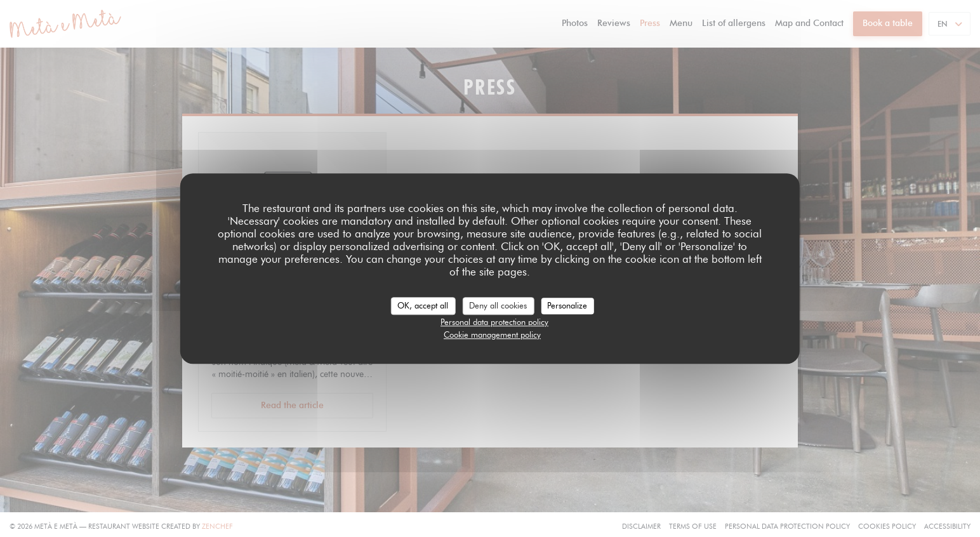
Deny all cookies (498, 305)
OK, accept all (423, 305)
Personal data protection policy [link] (494, 322)
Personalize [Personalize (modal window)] (567, 305)
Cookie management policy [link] (492, 335)
